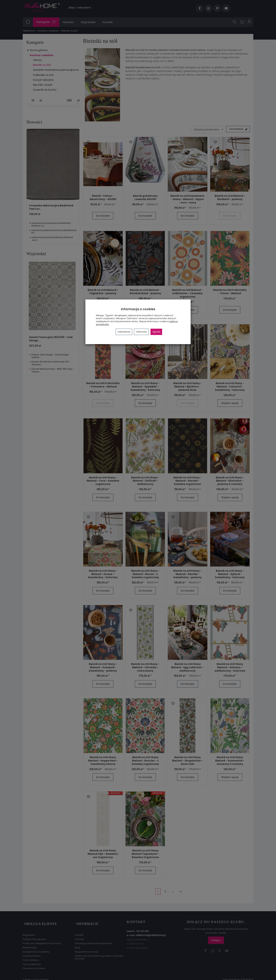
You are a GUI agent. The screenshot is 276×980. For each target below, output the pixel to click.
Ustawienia (124, 332)
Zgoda (156, 332)
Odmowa (141, 332)
